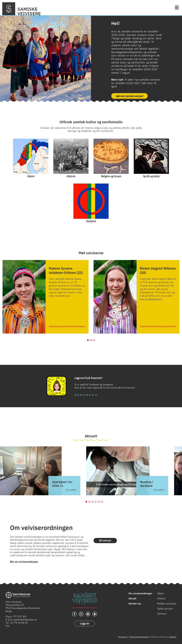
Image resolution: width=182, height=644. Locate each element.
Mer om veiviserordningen (24, 562)
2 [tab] (91, 340)
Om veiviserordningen (140, 593)
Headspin (173, 637)
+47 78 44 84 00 (19, 623)
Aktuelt (132, 599)
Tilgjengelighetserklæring (139, 637)
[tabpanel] (45, 297)
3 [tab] (94, 340)
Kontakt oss (135, 604)
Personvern (123, 637)
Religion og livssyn (167, 604)
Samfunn (162, 614)
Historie (161, 599)
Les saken (71, 490)
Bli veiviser (105, 540)
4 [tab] (96, 502)
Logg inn (85, 623)
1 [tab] (88, 340)
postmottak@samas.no (25, 620)
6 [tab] (102, 502)
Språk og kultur (165, 609)
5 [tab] (99, 502)
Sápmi (161, 593)
